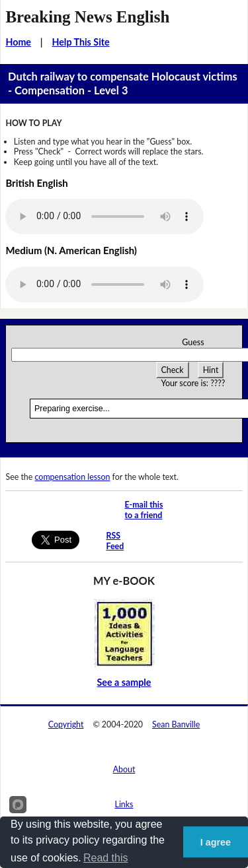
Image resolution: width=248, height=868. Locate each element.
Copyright (66, 724)
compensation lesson (73, 477)
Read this (106, 858)
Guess (193, 342)
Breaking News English (87, 17)
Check (173, 370)
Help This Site (80, 42)
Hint (211, 370)
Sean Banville (176, 724)
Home (18, 42)
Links (124, 804)
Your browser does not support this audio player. (104, 217)
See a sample (124, 682)
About (124, 769)
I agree (216, 842)
